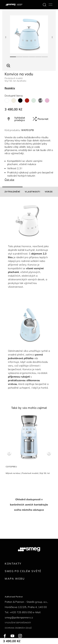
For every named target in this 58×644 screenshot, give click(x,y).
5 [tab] (38, 56)
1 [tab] (13, 56)
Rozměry (10, 88)
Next (49, 453)
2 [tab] (19, 56)
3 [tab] (26, 56)
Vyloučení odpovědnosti (18, 623)
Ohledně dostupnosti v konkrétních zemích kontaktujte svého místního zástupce (29, 505)
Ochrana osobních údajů (18, 628)
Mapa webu (15, 579)
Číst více (9, 180)
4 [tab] (32, 56)
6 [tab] (45, 56)
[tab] (12, 192)
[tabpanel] (29, 34)
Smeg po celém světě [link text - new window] (23, 571)
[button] (8, 65)
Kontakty (13, 564)
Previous (9, 453)
